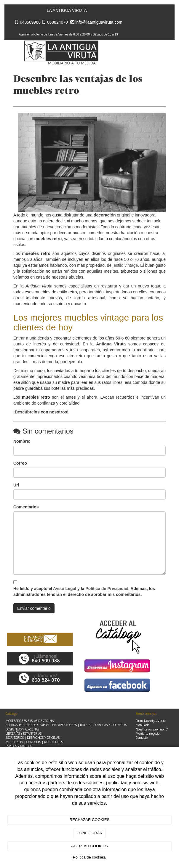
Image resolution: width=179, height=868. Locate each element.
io (158, 733)
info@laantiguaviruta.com (99, 22)
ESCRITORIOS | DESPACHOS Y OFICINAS (33, 738)
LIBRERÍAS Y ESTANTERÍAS (24, 733)
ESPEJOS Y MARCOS (19, 746)
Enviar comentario (34, 608)
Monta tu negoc (146, 733)
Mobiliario (143, 725)
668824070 (57, 22)
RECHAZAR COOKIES (89, 820)
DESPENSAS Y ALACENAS (22, 729)
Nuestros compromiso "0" (152, 729)
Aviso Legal (65, 589)
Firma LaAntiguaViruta (151, 721)
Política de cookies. (89, 857)
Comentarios (26, 507)
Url (16, 485)
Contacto (142, 738)
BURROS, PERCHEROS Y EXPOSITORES (32, 725)
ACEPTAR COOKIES (89, 846)
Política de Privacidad (107, 589)
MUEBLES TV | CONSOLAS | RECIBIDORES (34, 742)
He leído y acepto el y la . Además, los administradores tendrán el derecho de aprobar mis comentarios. (84, 591)
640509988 (30, 22)
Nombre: (22, 441)
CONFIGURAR (89, 833)
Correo (20, 463)
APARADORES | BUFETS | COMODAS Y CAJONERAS (92, 725)
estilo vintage (126, 265)
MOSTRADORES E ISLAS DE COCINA (30, 721)
